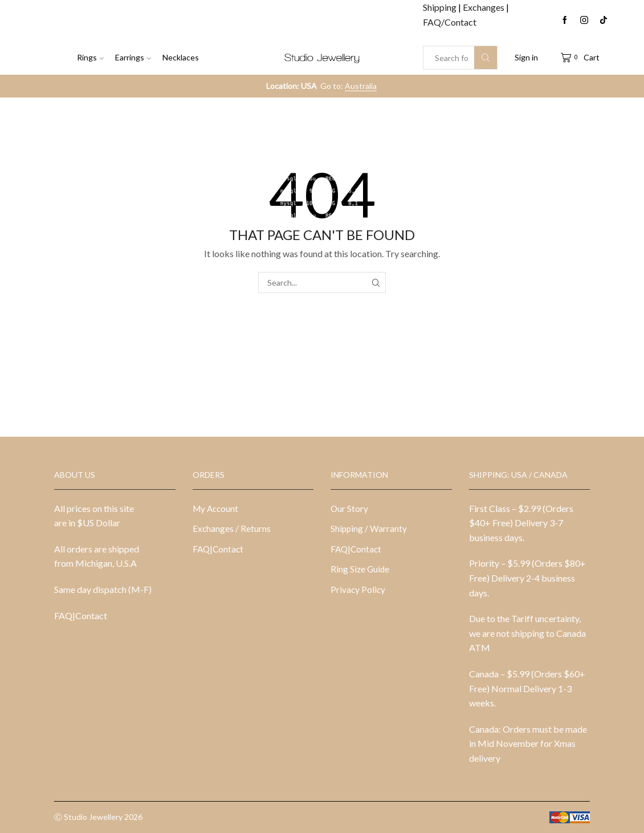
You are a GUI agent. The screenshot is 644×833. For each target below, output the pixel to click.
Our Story (350, 508)
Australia (361, 86)
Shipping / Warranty (369, 529)
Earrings (133, 57)
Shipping (441, 7)
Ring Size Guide (361, 570)
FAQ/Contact (450, 22)
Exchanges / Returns (232, 529)
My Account (217, 508)
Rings (90, 57)
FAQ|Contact (81, 615)
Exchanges (484, 7)
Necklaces (181, 57)
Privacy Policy (358, 592)
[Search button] (486, 58)
